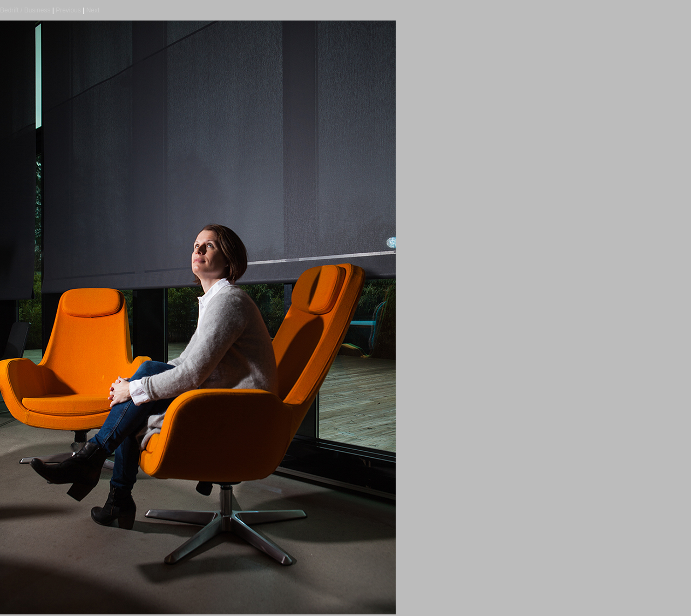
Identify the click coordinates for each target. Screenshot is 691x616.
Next (93, 10)
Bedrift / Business (25, 10)
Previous (68, 10)
